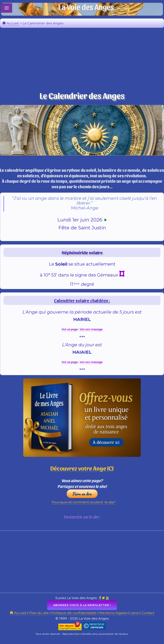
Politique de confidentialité (74, 616)
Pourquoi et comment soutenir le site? (84, 505)
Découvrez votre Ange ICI (82, 470)
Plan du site (37, 616)
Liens (136, 616)
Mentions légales (114, 616)
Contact (149, 616)
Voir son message (91, 331)
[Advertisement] (82, 60)
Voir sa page (70, 331)
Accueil (11, 23)
